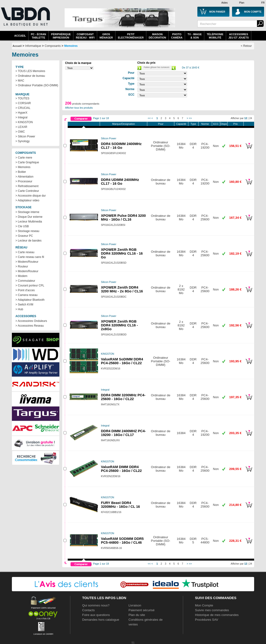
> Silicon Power (25, 136)
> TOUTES (22, 98)
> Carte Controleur (27, 191)
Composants (53, 46)
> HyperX (21, 113)
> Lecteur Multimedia (29, 222)
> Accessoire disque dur (31, 196)
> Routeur (22, 266)
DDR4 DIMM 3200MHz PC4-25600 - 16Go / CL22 (123, 397)
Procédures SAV (207, 620)
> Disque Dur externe (29, 217)
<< (149, 118)
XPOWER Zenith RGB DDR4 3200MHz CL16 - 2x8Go (119, 325)
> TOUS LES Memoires (30, 71)
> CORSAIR (23, 103)
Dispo (224, 124)
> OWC (20, 132)
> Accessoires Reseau (30, 326)
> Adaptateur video (27, 200)
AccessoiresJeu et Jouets (239, 36)
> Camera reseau (26, 295)
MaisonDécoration (157, 36)
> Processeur (24, 181)
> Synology (23, 141)
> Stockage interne (27, 212)
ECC (216, 124)
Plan (242, 3)
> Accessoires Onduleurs (31, 321)
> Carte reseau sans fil (30, 257)
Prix (235, 124)
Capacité (181, 124)
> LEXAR (21, 127)
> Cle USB (22, 226)
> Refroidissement (27, 186)
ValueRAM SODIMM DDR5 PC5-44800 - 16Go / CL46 (122, 541)
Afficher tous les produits (79, 108)
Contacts (88, 610)
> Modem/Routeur (27, 262)
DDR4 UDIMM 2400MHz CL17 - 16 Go (120, 182)
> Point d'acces (25, 290)
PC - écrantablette (38, 36)
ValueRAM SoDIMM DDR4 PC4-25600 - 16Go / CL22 (122, 361)
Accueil (20, 36)
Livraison (135, 605)
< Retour (246, 46)
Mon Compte (204, 605)
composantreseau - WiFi (85, 36)
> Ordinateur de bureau (30, 76)
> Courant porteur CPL (30, 286)
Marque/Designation (124, 124)
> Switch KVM (24, 305)
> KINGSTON (24, 122)
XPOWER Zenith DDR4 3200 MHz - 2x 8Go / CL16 (122, 289)
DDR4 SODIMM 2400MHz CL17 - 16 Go (121, 146)
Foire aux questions (96, 615)
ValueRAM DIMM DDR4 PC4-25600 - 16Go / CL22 (121, 469)
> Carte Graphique (27, 162)
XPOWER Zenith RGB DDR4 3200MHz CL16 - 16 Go (122, 253)
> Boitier (21, 172)
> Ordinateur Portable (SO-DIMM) (37, 85)
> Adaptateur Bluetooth (30, 300)
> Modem (21, 276)
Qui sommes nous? (96, 605)
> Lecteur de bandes (28, 241)
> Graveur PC (24, 236)
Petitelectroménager (131, 36)
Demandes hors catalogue (101, 620)
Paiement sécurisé (142, 610)
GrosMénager (106, 36)
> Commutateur (25, 281)
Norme (205, 124)
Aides (225, 3)
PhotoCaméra (177, 36)
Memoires (71, 46)
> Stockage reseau (27, 231)
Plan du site (137, 615)
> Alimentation (24, 177)
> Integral (21, 117)
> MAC (20, 81)
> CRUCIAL (23, 108)
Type (193, 124)
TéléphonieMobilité (215, 36)
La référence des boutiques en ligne (25, 19)
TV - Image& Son (195, 36)
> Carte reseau (25, 252)
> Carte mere (24, 158)
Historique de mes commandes (217, 615)
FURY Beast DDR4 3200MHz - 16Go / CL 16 (120, 505)
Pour (161, 124)
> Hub (19, 309)
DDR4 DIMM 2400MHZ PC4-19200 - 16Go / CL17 (123, 433)
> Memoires (23, 167)
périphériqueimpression (61, 36)
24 (251, 118)
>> (190, 118)
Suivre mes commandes (212, 610)
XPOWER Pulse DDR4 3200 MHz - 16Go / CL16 (123, 218)
